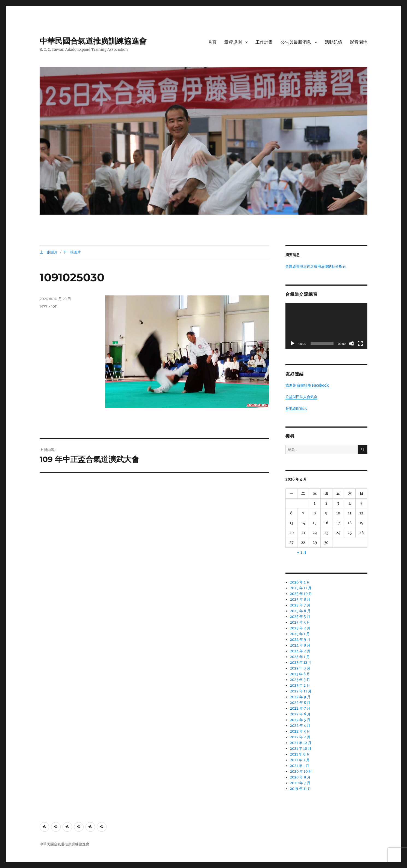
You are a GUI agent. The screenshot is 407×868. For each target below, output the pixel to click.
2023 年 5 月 (300, 680)
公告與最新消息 (296, 42)
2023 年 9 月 (300, 668)
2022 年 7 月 (300, 708)
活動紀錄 (334, 42)
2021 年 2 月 (300, 760)
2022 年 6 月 (300, 714)
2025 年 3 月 (300, 622)
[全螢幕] (360, 343)
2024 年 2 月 (300, 651)
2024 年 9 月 (300, 640)
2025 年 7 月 (300, 605)
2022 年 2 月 (300, 737)
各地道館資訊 (296, 408)
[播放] (293, 343)
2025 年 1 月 (300, 634)
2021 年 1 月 (300, 766)
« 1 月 (302, 553)
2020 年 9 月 (300, 777)
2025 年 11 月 (301, 588)
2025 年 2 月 (300, 628)
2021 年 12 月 (301, 743)
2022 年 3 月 (300, 731)
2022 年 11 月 (301, 691)
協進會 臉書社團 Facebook (307, 385)
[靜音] (352, 343)
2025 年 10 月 (301, 594)
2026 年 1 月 (300, 582)
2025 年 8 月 (300, 599)
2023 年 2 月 (300, 685)
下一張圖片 (72, 252)
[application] (326, 326)
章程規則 (233, 42)
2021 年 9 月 (300, 754)
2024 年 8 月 (300, 645)
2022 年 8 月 (300, 703)
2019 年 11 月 (300, 789)
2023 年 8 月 (300, 674)
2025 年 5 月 (300, 617)
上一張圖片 (48, 252)
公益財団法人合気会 (301, 397)
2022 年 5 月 (300, 720)
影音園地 (359, 42)
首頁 (212, 42)
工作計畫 (264, 42)
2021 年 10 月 (301, 749)
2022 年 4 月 (300, 726)
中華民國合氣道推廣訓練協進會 (93, 41)
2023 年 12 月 (301, 663)
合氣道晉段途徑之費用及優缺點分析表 (316, 266)
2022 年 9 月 (300, 697)
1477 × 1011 (49, 306)
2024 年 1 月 (300, 657)
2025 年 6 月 (300, 611)
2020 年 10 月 (301, 771)
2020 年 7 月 (300, 783)
